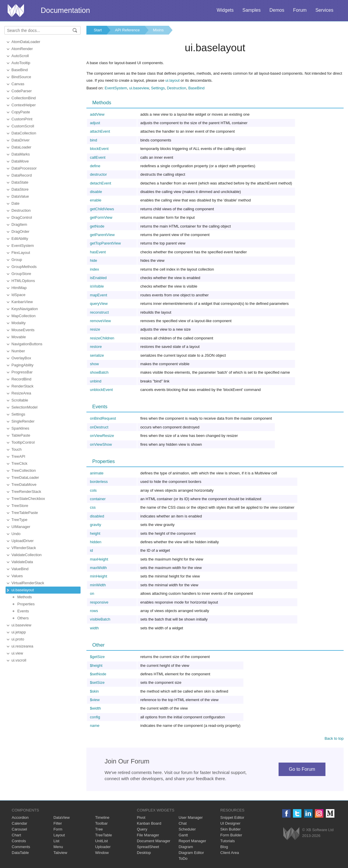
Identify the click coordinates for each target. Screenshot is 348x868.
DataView (61, 817)
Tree (99, 829)
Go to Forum (302, 769)
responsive (99, 602)
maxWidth (98, 568)
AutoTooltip (21, 63)
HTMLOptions (23, 281)
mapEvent (99, 295)
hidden (96, 542)
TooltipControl (23, 442)
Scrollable (20, 400)
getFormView (101, 217)
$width (95, 708)
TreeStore (20, 506)
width (94, 628)
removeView (100, 321)
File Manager (148, 835)
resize (95, 329)
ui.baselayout (23, 590)
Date (15, 203)
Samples (251, 10)
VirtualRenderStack (28, 583)
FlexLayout (21, 253)
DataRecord (22, 175)
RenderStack (22, 386)
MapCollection (23, 316)
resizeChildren (102, 338)
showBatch (99, 372)
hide (94, 260)
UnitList (101, 841)
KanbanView (22, 302)
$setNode (98, 674)
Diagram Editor (191, 853)
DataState (20, 182)
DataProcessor (24, 168)
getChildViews (102, 209)
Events (23, 611)
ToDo (183, 858)
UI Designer (230, 823)
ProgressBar (22, 372)
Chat (183, 823)
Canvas (18, 84)
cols (93, 490)
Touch (17, 449)
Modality (18, 323)
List (56, 841)
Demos (277, 10)
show (94, 364)
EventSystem (23, 246)
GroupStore (21, 274)
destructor (98, 174)
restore (96, 347)
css (93, 507)
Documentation (65, 10)
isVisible (97, 286)
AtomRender (22, 49)
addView (97, 114)
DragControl (22, 217)
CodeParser (22, 91)
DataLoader (21, 147)
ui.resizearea (22, 646)
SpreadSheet (148, 847)
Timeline (102, 817)
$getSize (97, 657)
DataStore (20, 189)
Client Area (230, 853)
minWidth (98, 585)
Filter (58, 823)
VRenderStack (24, 548)
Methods (25, 597)
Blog (224, 847)
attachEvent (100, 131)
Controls (19, 841)
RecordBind (21, 379)
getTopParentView (105, 243)
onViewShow (101, 444)
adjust (95, 123)
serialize (97, 355)
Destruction (21, 210)
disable (96, 192)
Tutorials (227, 841)
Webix (291, 834)
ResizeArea (21, 393)
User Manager (191, 817)
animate (97, 473)
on (92, 593)
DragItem (19, 224)
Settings (18, 414)
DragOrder (20, 231)
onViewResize (102, 436)
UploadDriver (23, 541)
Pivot (141, 817)
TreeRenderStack (26, 492)
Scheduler (187, 829)
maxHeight (99, 559)
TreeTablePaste (25, 513)
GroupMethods (24, 267)
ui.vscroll (19, 660)
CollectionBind (24, 98)
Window (102, 853)
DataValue (20, 196)
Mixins (158, 30)
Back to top (334, 738)
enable (96, 200)
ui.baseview (21, 625)
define (95, 166)
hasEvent (98, 252)
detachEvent (100, 183)
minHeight (99, 576)
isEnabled (98, 278)
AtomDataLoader (26, 42)
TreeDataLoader (25, 477)
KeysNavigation (25, 309)
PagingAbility (22, 365)
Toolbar (101, 823)
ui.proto (18, 639)
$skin (94, 691)
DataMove (20, 161)
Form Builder (231, 835)
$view (95, 700)
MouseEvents (23, 330)
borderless (99, 482)
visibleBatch (100, 619)
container (98, 499)
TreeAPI (18, 456)
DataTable (20, 853)
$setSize (97, 682)
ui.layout (173, 80)
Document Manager (153, 841)
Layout (59, 835)
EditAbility (20, 239)
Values (17, 576)
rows (94, 611)
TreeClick (19, 463)
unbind (96, 381)
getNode (97, 226)
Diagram (186, 847)
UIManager (21, 527)
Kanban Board (149, 823)
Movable (19, 337)
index (94, 269)
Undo (16, 534)
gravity (95, 525)
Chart (16, 835)
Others (23, 618)
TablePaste (21, 435)
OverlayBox (21, 358)
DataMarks (21, 154)
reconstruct (99, 312)
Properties (26, 604)
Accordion (20, 817)
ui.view (17, 653)
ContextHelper (24, 105)
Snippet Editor (232, 817)
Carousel (19, 829)
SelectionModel (24, 407)
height (95, 533)
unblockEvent (101, 390)
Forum (300, 10)
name (95, 726)
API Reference (127, 30)
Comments (21, 847)
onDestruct (99, 427)
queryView (99, 304)
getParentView (102, 235)
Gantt (183, 835)
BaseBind (20, 70)
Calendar (19, 823)
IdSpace (18, 295)
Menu (58, 847)
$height (96, 665)
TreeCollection (24, 470)
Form (58, 829)
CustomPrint (22, 119)
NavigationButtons (27, 344)
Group (17, 260)
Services (324, 10)
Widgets (225, 10)
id (91, 550)
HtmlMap (19, 288)
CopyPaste (21, 112)
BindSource (21, 77)
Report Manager (192, 841)
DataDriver (21, 140)
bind (94, 140)
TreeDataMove (24, 485)
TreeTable (104, 835)
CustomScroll (23, 126)
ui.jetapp (19, 632)
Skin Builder (230, 829)
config (95, 717)
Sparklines (20, 428)
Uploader (103, 847)
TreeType (19, 520)
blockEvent (99, 149)
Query (142, 829)
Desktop (144, 853)
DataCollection (24, 133)
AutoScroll (20, 56)
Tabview (60, 853)
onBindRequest (103, 418)
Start (98, 30)
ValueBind (20, 569)
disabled (97, 516)
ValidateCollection (27, 555)
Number (18, 351)
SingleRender (23, 421)
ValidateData (22, 562)
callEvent (98, 157)
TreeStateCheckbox (28, 499)
